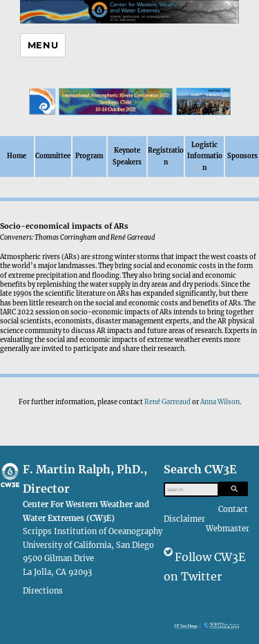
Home (17, 156)
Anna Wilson (220, 402)
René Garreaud (167, 402)
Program (89, 156)
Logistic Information (205, 157)
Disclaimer (184, 519)
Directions (43, 590)
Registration (166, 156)
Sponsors (242, 156)
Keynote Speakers (127, 156)
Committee (53, 156)
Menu (43, 45)
